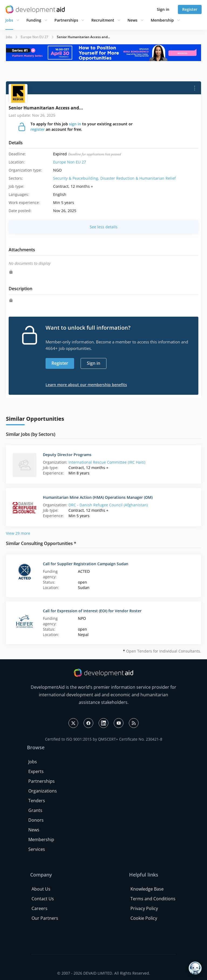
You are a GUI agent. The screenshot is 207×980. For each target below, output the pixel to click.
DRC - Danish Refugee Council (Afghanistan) (108, 505)
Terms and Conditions (153, 899)
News (132, 20)
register (38, 129)
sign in (75, 124)
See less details (104, 227)
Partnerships (66, 20)
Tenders (37, 801)
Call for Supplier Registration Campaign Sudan (86, 564)
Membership (162, 20)
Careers (39, 908)
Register (190, 9)
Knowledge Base (147, 889)
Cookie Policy (144, 918)
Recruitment (103, 20)
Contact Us (43, 899)
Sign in (163, 9)
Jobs (9, 20)
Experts (36, 771)
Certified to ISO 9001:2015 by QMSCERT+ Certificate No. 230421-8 (104, 739)
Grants (35, 810)
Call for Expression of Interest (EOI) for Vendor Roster (92, 611)
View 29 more (18, 533)
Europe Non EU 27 (34, 37)
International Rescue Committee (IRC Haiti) (107, 462)
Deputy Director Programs (67, 455)
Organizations (43, 791)
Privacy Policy (144, 908)
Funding (34, 20)
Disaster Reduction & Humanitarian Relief (138, 178)
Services (37, 849)
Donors (36, 820)
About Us (41, 889)
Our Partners (45, 918)
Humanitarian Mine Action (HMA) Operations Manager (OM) (98, 497)
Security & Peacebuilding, (77, 178)
